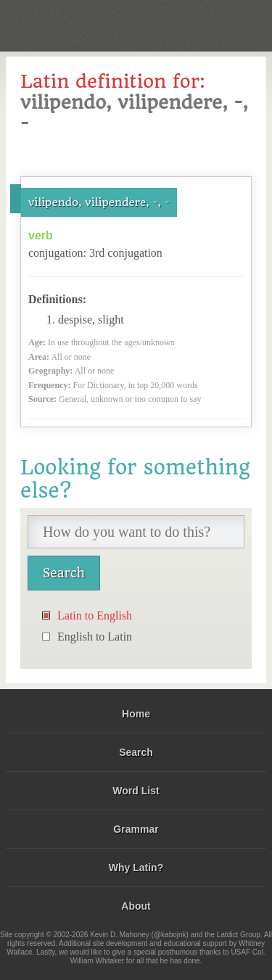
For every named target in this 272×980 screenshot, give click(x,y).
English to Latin (95, 637)
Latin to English (95, 615)
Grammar (136, 829)
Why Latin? (136, 868)
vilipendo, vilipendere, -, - (99, 202)
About (136, 906)
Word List (136, 791)
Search (136, 752)
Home (136, 714)
